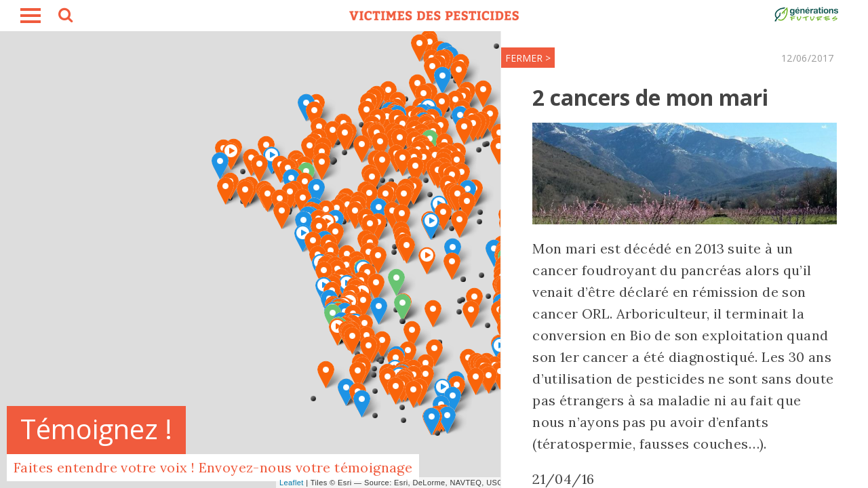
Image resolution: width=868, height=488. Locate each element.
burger (31, 16)
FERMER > (489, 58)
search (64, 17)
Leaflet (292, 483)
